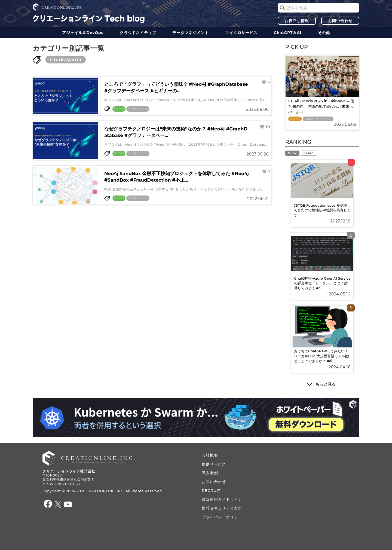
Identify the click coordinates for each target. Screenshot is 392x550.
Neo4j (119, 109)
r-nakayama (66, 59)
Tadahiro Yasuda (318, 119)
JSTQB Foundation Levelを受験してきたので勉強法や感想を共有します (322, 210)
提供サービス (214, 464)
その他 (324, 33)
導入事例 (210, 473)
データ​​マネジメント (191, 33)
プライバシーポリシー (222, 517)
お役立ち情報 (297, 21)
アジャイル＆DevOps (83, 33)
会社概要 (210, 455)
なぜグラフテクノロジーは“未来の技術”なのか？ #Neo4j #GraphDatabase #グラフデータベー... (176, 132)
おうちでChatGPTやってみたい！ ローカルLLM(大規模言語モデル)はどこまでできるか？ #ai (322, 356)
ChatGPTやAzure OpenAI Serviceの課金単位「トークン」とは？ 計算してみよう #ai (322, 283)
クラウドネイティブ (138, 33)
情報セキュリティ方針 (222, 508)
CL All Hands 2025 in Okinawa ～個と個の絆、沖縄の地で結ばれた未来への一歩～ (321, 106)
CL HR (295, 119)
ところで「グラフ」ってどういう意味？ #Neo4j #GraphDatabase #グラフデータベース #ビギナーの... (176, 87)
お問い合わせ (340, 21)
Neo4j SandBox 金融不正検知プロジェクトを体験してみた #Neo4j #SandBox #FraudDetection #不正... (177, 177)
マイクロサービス (241, 33)
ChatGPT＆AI (288, 33)
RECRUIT (211, 491)
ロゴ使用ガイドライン (222, 499)
